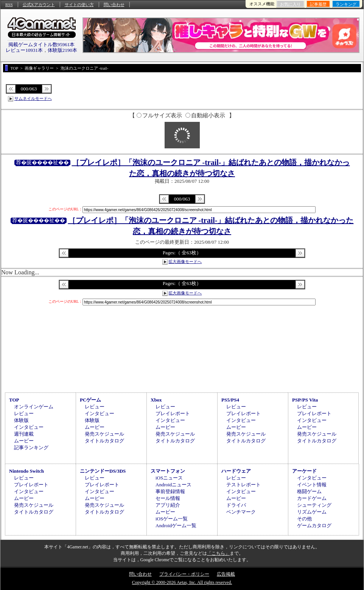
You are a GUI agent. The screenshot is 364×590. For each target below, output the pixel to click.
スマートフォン (168, 471)
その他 (304, 519)
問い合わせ (114, 5)
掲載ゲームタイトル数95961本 (42, 44)
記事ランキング (31, 448)
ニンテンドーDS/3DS (103, 471)
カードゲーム (312, 498)
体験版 (21, 420)
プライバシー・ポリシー (184, 574)
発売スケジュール (104, 434)
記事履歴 (318, 4)
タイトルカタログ (104, 441)
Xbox (156, 400)
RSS (9, 5)
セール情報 (168, 498)
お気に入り (290, 4)
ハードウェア (236, 471)
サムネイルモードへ (33, 98)
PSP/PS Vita (305, 400)
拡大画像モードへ (185, 262)
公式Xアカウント (39, 5)
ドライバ (236, 505)
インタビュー (29, 427)
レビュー (24, 413)
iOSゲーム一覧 (172, 519)
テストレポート (243, 485)
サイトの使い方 (79, 5)
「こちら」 (218, 553)
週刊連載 (24, 434)
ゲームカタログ (314, 525)
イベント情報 (312, 485)
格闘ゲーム (309, 491)
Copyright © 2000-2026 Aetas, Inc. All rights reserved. (182, 582)
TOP (14, 400)
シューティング (314, 505)
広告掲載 (226, 574)
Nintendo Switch (26, 471)
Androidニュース (173, 485)
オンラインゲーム (34, 407)
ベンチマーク (241, 512)
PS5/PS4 (230, 400)
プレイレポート (173, 413)
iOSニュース (169, 478)
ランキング (346, 4)
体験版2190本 (62, 50)
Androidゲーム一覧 (176, 525)
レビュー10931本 (24, 50)
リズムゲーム (312, 512)
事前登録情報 (170, 491)
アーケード (304, 471)
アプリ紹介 (168, 505)
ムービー (24, 441)
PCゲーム (90, 400)
